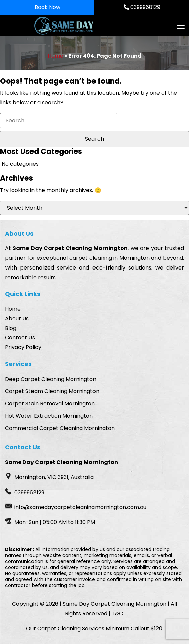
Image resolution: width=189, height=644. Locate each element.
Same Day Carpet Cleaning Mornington (70, 248)
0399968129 (142, 7)
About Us (17, 318)
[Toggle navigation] (180, 26)
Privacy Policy (23, 347)
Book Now (47, 7)
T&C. (118, 613)
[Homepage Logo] (67, 26)
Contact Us (20, 338)
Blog (11, 328)
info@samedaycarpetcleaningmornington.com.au (80, 507)
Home (55, 56)
